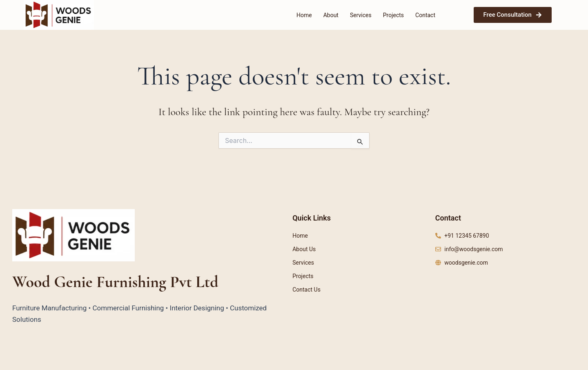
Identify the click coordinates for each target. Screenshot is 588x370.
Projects (393, 15)
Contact (425, 15)
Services (361, 15)
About (331, 15)
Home (304, 15)
